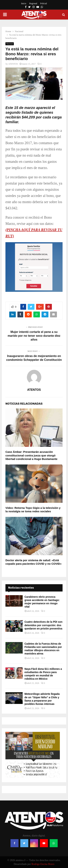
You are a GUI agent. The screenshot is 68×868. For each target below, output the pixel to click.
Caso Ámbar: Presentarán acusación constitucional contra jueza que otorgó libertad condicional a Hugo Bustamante (31, 455)
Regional (33, 3)
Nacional (10, 44)
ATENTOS (13, 64)
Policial (44, 3)
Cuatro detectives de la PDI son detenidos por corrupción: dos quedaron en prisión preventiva (43, 625)
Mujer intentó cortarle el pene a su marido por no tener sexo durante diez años (34, 336)
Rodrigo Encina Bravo (43, 864)
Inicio (24, 3)
